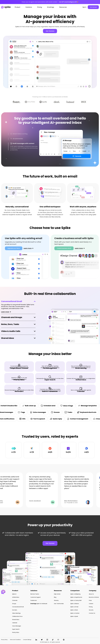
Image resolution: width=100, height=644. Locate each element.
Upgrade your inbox (14, 248)
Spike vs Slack (74, 610)
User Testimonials (59, 604)
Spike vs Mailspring (75, 594)
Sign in (84, 7)
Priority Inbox (16, 632)
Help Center (57, 594)
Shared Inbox (8, 338)
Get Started (93, 7)
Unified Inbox (16, 597)
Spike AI (14, 594)
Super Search (16, 629)
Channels (15, 600)
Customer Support (36, 597)
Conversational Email (12, 301)
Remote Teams (35, 594)
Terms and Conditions (15, 640)
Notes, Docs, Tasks (10, 324)
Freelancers (34, 600)
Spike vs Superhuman (76, 597)
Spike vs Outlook (75, 613)
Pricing (91, 607)
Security (91, 610)
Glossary (56, 600)
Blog (55, 597)
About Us (91, 594)
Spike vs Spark (74, 616)
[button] (3, 592)
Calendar (15, 623)
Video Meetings (16, 613)
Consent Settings (27, 640)
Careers (91, 604)
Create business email (64, 248)
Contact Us (92, 613)
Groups (14, 604)
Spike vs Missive (75, 604)
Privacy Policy (4, 640)
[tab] (23, 134)
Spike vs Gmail (74, 607)
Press (90, 600)
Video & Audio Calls (11, 331)
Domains (15, 610)
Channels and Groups (12, 317)
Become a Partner (94, 597)
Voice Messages (17, 626)
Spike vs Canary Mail (76, 600)
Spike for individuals (39, 604)
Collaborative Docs (17, 616)
